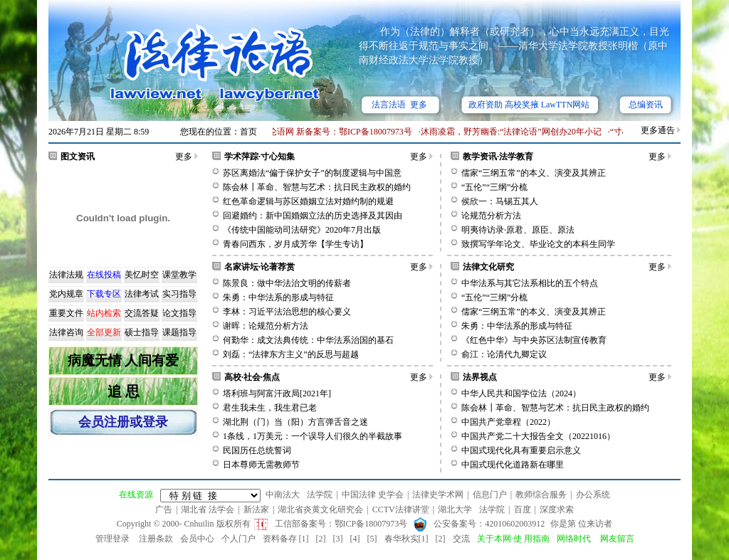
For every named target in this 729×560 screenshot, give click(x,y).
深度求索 (557, 509)
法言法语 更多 (399, 105)
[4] (355, 539)
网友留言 (617, 539)
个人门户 (238, 539)
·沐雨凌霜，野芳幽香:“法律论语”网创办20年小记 (513, 132)
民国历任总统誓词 (257, 450)
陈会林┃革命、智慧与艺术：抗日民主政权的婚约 (317, 187)
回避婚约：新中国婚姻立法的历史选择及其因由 (313, 216)
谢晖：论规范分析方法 (266, 326)
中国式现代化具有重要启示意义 (521, 450)
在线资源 (136, 495)
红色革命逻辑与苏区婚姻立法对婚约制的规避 (308, 201)
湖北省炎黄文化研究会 (320, 509)
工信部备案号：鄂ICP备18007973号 (341, 524)
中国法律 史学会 (373, 495)
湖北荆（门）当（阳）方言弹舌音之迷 (295, 422)
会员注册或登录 (123, 422)
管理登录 (112, 539)
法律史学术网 (438, 495)
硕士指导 (142, 332)
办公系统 (593, 495)
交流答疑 (142, 313)
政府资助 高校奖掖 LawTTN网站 (529, 105)
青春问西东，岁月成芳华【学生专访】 (295, 244)
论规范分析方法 (491, 216)
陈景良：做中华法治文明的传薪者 (287, 283)
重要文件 (66, 313)
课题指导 (179, 332)
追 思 (124, 391)
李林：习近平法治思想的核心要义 (287, 312)
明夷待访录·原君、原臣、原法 (518, 230)
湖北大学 (455, 509)
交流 (461, 539)
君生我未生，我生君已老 (270, 408)
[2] (321, 539)
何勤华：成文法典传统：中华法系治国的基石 (308, 340)
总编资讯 (646, 105)
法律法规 (66, 275)
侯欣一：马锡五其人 (500, 201)
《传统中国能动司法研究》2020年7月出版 (302, 230)
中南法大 (283, 495)
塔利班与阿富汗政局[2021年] (277, 393)
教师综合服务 (541, 495)
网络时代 (574, 539)
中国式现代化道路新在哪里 (513, 465)
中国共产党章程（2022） (508, 422)
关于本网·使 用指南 (513, 539)
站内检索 (104, 313)
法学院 (320, 495)
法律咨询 (66, 332)
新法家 (256, 509)
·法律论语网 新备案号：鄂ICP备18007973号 (334, 132)
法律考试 (142, 294)
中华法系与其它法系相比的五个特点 (530, 283)
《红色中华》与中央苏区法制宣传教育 (534, 340)
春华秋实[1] (407, 539)
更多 (184, 157)
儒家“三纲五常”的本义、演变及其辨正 (534, 173)
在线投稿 (104, 275)
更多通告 (658, 130)
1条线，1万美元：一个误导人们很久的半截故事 (313, 436)
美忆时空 (142, 275)
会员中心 (197, 539)
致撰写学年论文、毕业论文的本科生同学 (538, 244)
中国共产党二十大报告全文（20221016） (538, 436)
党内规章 (66, 294)
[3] (338, 539)
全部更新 (104, 332)
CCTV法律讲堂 (401, 509)
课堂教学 (179, 275)
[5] (372, 539)
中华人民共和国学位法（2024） (521, 393)
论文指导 (179, 313)
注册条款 (156, 539)
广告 (164, 509)
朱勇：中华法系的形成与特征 (278, 297)
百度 (523, 509)
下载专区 (104, 294)
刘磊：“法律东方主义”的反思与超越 (291, 354)
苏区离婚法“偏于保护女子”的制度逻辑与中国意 (312, 173)
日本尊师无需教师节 (261, 465)
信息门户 (490, 495)
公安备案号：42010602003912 (489, 524)
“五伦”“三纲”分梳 (494, 187)
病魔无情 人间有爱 (124, 360)
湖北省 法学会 (208, 509)
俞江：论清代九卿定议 (504, 354)
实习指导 (179, 294)
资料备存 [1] (286, 539)
